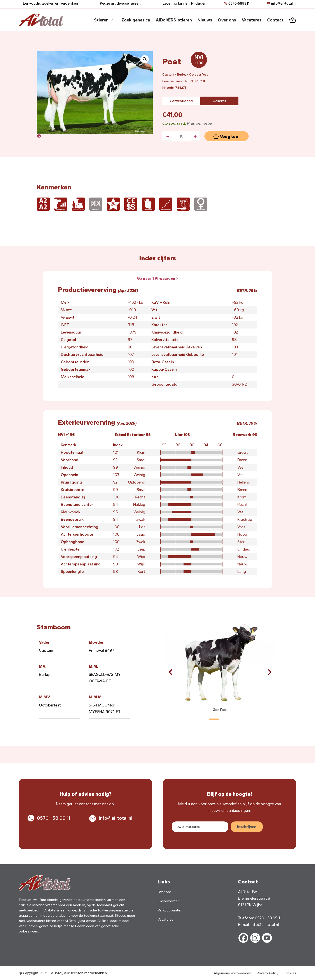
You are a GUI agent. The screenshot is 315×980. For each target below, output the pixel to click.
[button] (145, 59)
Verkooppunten (170, 910)
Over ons (164, 892)
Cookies (290, 973)
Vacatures (165, 919)
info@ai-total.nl (284, 3)
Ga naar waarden (157, 278)
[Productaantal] (181, 136)
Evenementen (169, 901)
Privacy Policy (267, 973)
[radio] (181, 101)
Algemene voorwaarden (232, 973)
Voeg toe (229, 136)
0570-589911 (239, 3)
